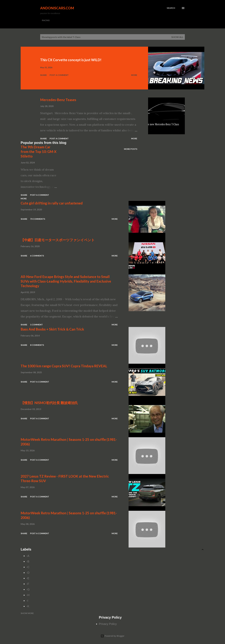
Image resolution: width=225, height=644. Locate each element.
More (134, 75)
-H (28, 595)
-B (28, 561)
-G (28, 589)
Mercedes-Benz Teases (58, 100)
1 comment (36, 325)
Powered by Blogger (113, 636)
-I (27, 601)
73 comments (38, 219)
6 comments (37, 256)
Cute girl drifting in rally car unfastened (52, 203)
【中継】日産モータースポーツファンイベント (58, 240)
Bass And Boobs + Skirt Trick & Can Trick (52, 329)
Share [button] (43, 75)
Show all (177, 37)
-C (28, 567)
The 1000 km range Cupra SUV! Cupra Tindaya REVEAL (64, 366)
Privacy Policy (108, 624)
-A (28, 556)
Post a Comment (59, 75)
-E (28, 578)
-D (28, 573)
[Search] (171, 8)
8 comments (37, 345)
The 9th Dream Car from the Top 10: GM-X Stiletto (39, 152)
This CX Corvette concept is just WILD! (71, 60)
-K (28, 606)
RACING (46, 20)
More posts (131, 149)
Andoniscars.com (57, 8)
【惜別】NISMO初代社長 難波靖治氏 (49, 403)
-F (28, 584)
